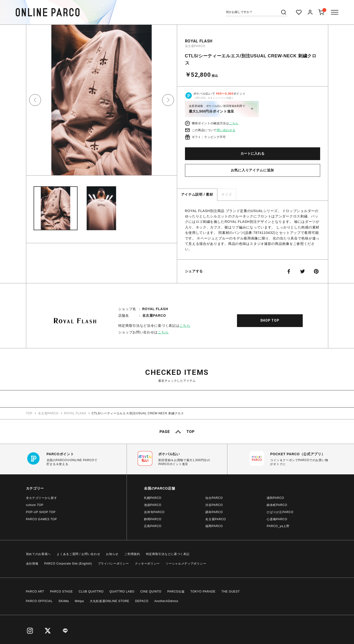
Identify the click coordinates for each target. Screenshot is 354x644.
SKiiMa (64, 601)
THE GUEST (231, 592)
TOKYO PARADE (203, 592)
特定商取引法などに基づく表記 (168, 554)
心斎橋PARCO (277, 519)
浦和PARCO (275, 498)
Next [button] (168, 100)
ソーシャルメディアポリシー (186, 564)
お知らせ (112, 554)
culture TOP (35, 505)
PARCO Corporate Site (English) (68, 564)
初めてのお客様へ (39, 554)
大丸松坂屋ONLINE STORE (110, 601)
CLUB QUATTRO (91, 592)
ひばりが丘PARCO (280, 512)
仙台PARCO (214, 498)
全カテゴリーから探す (42, 498)
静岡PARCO (153, 519)
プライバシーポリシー (113, 564)
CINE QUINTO (151, 592)
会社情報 (32, 564)
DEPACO (142, 601)
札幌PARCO (153, 498)
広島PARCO (153, 526)
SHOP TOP (270, 320)
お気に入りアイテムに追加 (252, 170)
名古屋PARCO (195, 46)
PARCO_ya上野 (278, 526)
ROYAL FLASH (199, 41)
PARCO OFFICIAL (39, 601)
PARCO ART (35, 592)
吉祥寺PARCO (154, 512)
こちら (234, 123)
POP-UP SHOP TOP (41, 512)
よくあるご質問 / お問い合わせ (78, 554)
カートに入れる (252, 153)
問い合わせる (226, 130)
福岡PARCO (214, 526)
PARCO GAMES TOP (42, 519)
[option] (102, 102)
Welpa (79, 601)
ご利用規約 (132, 554)
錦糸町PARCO (277, 505)
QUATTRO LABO (122, 592)
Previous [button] (35, 100)
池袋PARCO (153, 505)
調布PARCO (214, 512)
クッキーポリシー (147, 564)
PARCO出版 (176, 592)
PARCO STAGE (61, 592)
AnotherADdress (166, 601)
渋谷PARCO (214, 505)
